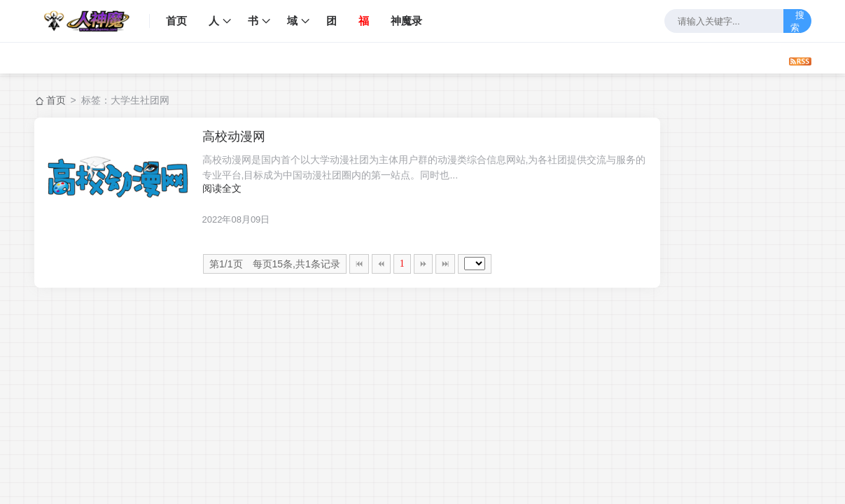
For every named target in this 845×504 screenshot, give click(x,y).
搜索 (797, 21)
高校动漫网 (234, 136)
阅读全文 (222, 188)
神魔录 (406, 21)
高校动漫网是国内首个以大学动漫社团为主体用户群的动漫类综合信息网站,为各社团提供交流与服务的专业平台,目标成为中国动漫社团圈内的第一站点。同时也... (424, 167)
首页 (176, 21)
